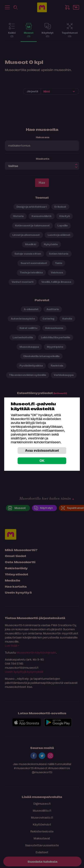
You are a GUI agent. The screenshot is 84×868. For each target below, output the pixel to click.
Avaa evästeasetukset (42, 450)
